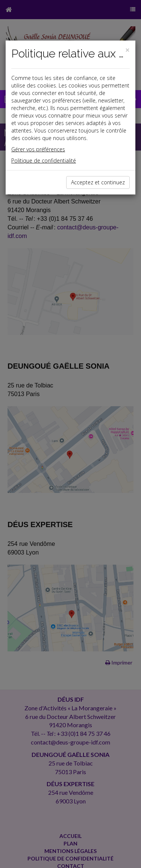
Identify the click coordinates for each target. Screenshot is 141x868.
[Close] (127, 50)
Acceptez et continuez (98, 182)
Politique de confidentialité (44, 160)
